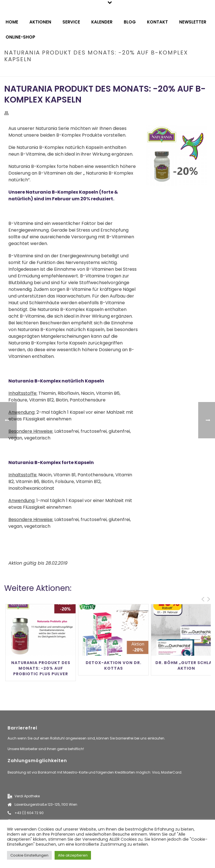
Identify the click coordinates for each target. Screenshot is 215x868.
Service (71, 22)
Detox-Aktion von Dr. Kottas (114, 665)
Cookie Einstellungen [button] (29, 855)
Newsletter (193, 22)
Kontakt (157, 22)
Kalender (102, 22)
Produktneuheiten (67, 71)
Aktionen (40, 22)
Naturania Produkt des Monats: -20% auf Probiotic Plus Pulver (41, 668)
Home (12, 22)
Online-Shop (20, 37)
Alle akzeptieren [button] (73, 855)
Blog (130, 22)
